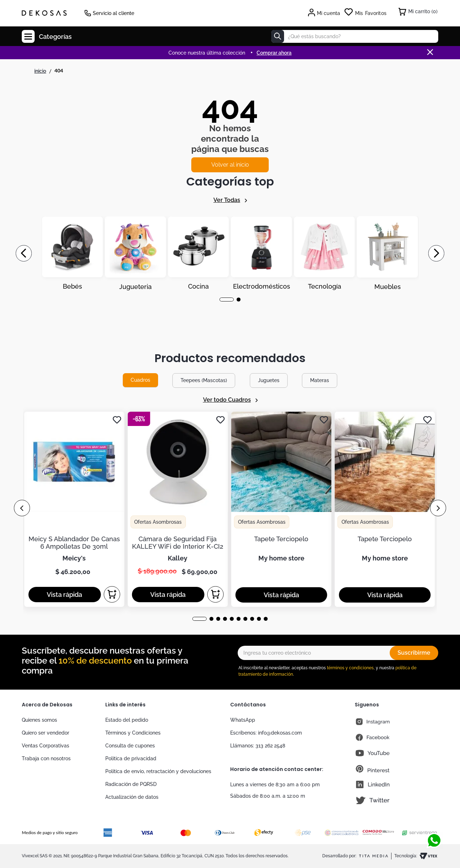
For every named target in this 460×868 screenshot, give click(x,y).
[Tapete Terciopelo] (281, 509)
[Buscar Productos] (278, 36)
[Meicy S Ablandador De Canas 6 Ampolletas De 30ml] (74, 509)
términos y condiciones (350, 668)
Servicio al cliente (113, 13)
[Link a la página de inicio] (40, 71)
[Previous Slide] (24, 253)
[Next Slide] (436, 253)
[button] (227, 300)
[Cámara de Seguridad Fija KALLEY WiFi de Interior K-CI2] (178, 509)
